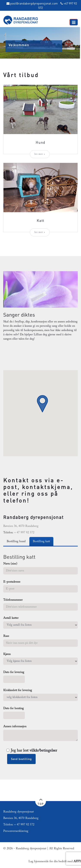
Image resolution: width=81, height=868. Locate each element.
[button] (42, 404)
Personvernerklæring (16, 831)
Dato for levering (14, 672)
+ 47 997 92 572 (24, 825)
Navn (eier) (10, 564)
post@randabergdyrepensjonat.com (34, 3)
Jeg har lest (32, 751)
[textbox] (40, 525)
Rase (6, 636)
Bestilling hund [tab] (16, 542)
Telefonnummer (13, 600)
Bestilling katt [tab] (41, 542)
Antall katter (11, 618)
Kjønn (7, 654)
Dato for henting (13, 709)
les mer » (40, 154)
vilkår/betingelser (43, 751)
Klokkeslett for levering (18, 690)
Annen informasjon (15, 727)
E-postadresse (12, 582)
